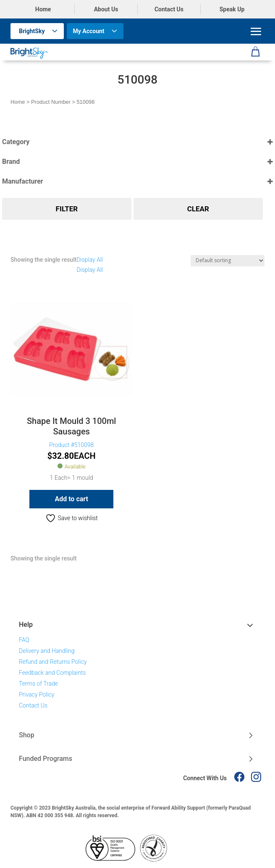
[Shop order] (228, 261)
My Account (89, 31)
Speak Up (232, 9)
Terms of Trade (38, 684)
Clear (198, 209)
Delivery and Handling (47, 651)
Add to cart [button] (71, 499)
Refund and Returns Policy (53, 662)
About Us (106, 9)
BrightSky (32, 31)
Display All (90, 260)
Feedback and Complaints (52, 673)
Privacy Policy (37, 694)
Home (43, 9)
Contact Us (169, 9)
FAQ (24, 640)
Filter (67, 209)
